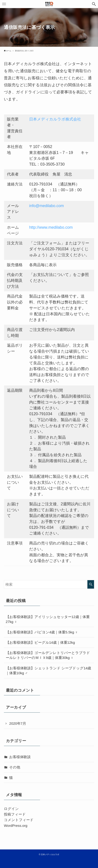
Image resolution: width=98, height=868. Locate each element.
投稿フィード (15, 814)
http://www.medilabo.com (51, 227)
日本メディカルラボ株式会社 (55, 119)
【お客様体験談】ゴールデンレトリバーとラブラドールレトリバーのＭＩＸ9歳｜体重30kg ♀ (48, 655)
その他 (15, 767)
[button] (94, 4)
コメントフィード (19, 820)
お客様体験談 (20, 757)
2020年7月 (18, 723)
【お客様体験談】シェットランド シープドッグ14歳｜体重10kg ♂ (48, 671)
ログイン (11, 809)
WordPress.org (16, 826)
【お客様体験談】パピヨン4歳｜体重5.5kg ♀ (42, 632)
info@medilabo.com (47, 206)
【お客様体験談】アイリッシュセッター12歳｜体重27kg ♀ (48, 619)
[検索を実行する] (91, 584)
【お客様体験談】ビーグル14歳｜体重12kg (40, 642)
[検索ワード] (49, 584)
